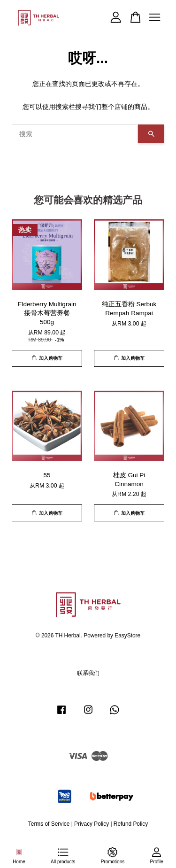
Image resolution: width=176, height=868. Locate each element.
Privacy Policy (92, 824)
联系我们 (88, 673)
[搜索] (75, 134)
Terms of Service (49, 824)
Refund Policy (131, 824)
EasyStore (127, 635)
